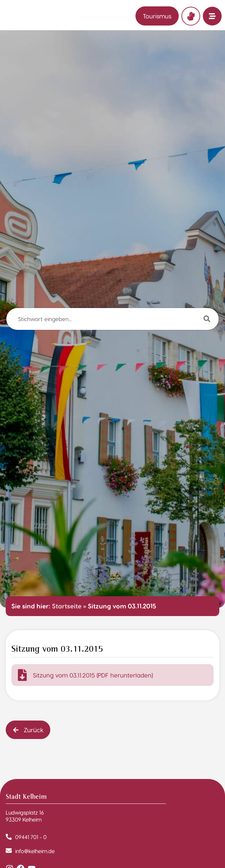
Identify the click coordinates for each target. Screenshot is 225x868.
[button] (28, 730)
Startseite (67, 606)
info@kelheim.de (35, 851)
